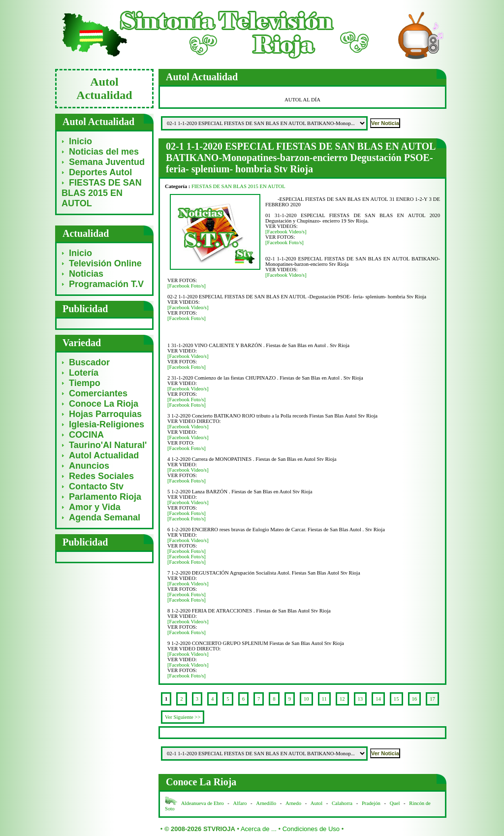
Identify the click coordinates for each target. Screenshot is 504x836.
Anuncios (89, 466)
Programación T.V (106, 284)
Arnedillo (266, 803)
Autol (317, 803)
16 (415, 699)
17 (432, 699)
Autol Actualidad (104, 455)
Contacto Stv (96, 486)
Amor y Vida (95, 507)
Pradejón (371, 803)
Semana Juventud (107, 162)
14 (378, 699)
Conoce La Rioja (104, 404)
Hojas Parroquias (105, 414)
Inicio (80, 141)
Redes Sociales (101, 476)
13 (361, 699)
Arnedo (293, 803)
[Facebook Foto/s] (284, 242)
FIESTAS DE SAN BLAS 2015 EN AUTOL (102, 193)
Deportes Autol (100, 172)
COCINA (86, 435)
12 (342, 699)
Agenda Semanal (105, 517)
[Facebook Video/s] (286, 232)
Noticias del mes (104, 152)
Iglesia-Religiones (107, 424)
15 (396, 699)
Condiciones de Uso (311, 829)
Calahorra (342, 803)
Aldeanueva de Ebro (203, 803)
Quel (395, 803)
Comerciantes (98, 393)
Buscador (89, 362)
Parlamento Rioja (105, 497)
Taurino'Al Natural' (108, 445)
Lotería (84, 373)
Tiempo (85, 383)
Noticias (86, 274)
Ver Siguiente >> (183, 717)
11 (324, 699)
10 (306, 699)
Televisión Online (105, 263)
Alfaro (240, 803)
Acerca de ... (259, 829)
